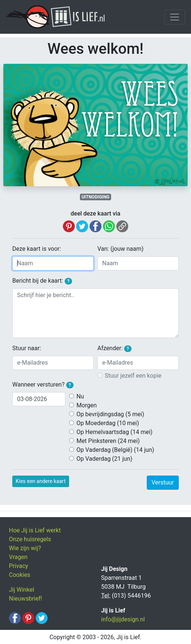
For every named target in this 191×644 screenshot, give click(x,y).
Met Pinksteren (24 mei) (108, 441)
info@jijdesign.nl (123, 619)
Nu (80, 396)
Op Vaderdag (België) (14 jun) (115, 450)
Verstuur (163, 482)
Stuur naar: (27, 348)
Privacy (19, 566)
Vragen (18, 557)
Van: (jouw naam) (120, 249)
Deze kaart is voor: (37, 249)
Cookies (20, 575)
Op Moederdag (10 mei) (108, 423)
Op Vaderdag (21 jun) (104, 459)
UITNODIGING (95, 197)
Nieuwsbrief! (25, 599)
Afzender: (114, 348)
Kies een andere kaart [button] (41, 481)
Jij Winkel (22, 590)
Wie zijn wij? (25, 548)
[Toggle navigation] (175, 17)
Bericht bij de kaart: (42, 281)
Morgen (87, 405)
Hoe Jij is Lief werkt (35, 530)
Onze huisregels (30, 539)
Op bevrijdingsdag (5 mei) (110, 414)
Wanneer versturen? (43, 385)
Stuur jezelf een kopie (133, 376)
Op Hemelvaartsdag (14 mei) (115, 432)
